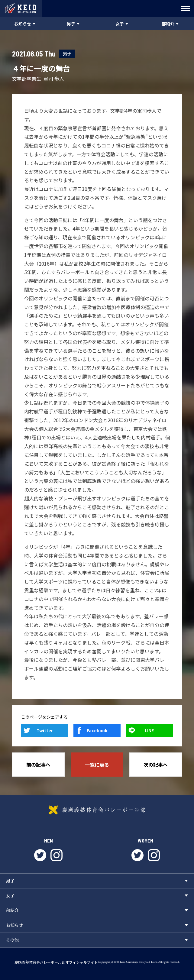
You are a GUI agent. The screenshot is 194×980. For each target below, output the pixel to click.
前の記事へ (38, 765)
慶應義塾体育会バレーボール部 (97, 810)
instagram (57, 855)
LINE (149, 730)
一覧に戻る (97, 765)
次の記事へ (156, 765)
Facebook (97, 730)
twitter (40, 855)
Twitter (45, 730)
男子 (67, 54)
